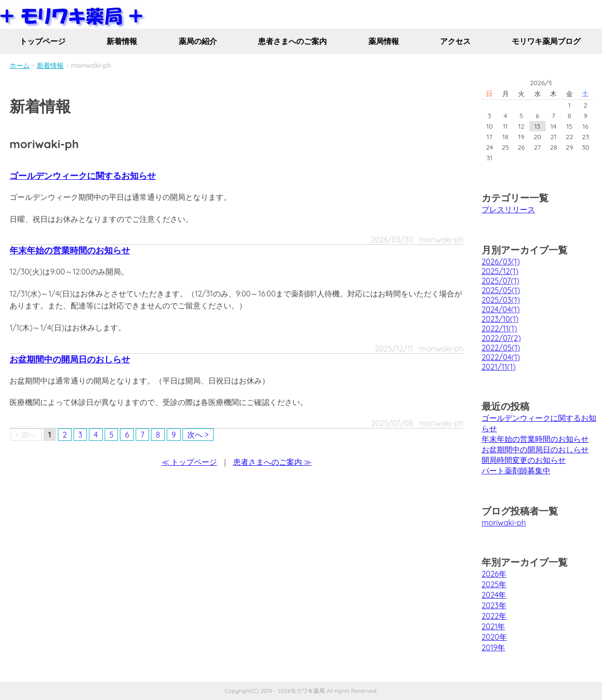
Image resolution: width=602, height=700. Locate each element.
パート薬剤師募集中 (516, 470)
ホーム (20, 66)
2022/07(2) (501, 338)
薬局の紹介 (198, 41)
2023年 (494, 605)
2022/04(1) (501, 357)
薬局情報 (384, 41)
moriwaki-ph (504, 523)
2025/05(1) (501, 290)
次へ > (198, 435)
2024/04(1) (501, 309)
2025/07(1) (500, 281)
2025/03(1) (501, 300)
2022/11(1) (499, 328)
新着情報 (122, 41)
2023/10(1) (500, 319)
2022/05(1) (501, 348)
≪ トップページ (189, 462)
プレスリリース (508, 209)
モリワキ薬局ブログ (546, 41)
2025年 (494, 584)
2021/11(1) (499, 367)
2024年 (494, 595)
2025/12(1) (500, 271)
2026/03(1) (501, 262)
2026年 (494, 574)
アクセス (455, 41)
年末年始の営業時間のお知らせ (70, 250)
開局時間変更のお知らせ (524, 460)
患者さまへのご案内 (292, 41)
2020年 (494, 637)
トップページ (43, 41)
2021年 (493, 626)
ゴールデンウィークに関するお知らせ (83, 176)
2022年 (494, 616)
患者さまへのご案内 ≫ (272, 462)
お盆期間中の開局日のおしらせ (70, 359)
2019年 (493, 647)
